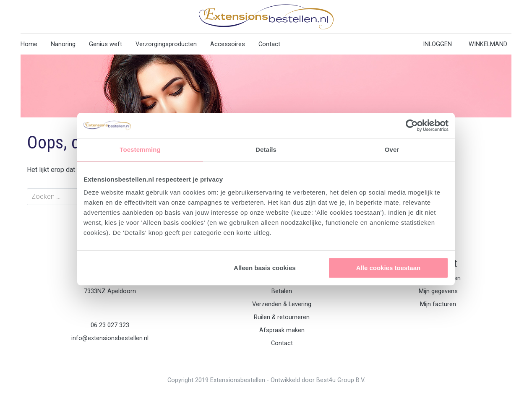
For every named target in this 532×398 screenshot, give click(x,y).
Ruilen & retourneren (282, 317)
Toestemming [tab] (140, 150)
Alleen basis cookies (265, 268)
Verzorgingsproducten (166, 44)
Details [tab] (266, 150)
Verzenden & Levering (282, 304)
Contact (269, 44)
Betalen (282, 291)
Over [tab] (392, 150)
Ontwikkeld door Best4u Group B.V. (318, 380)
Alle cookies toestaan (388, 268)
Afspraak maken (282, 330)
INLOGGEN (437, 44)
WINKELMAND (488, 44)
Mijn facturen (438, 304)
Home (29, 44)
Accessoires (228, 44)
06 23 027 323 (110, 325)
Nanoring (63, 44)
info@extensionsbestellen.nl (110, 338)
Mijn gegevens (438, 291)
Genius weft (106, 44)
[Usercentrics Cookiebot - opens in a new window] (412, 125)
